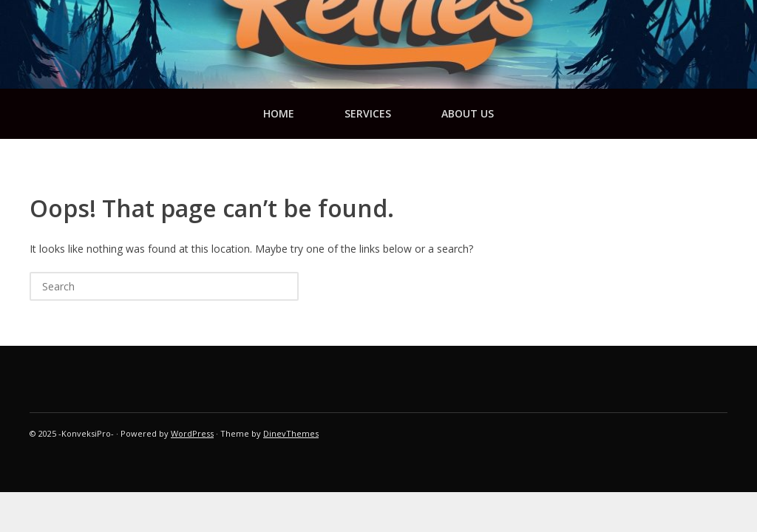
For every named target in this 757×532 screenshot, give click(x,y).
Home (279, 113)
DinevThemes (291, 433)
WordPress (192, 433)
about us (468, 113)
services (368, 113)
